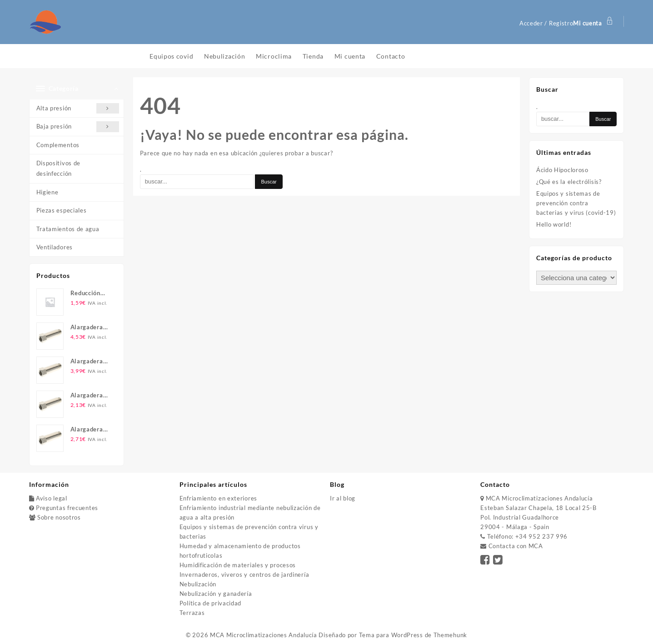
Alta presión (78, 108)
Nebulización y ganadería (216, 594)
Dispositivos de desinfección (59, 168)
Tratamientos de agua (68, 229)
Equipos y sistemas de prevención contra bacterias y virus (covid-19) (576, 203)
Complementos (58, 145)
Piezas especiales (62, 210)
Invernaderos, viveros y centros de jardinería (244, 575)
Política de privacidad (210, 603)
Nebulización (198, 584)
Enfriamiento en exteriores (218, 498)
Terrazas (192, 613)
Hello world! (554, 224)
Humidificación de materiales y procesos (238, 565)
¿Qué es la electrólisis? (569, 182)
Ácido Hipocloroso (562, 170)
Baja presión (78, 126)
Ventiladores (55, 247)
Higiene (47, 192)
